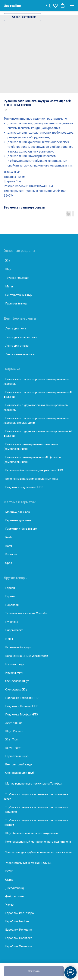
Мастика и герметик (20, 502)
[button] (48, 5)
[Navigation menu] (72, 6)
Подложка (12, 369)
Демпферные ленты (20, 318)
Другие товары (16, 578)
